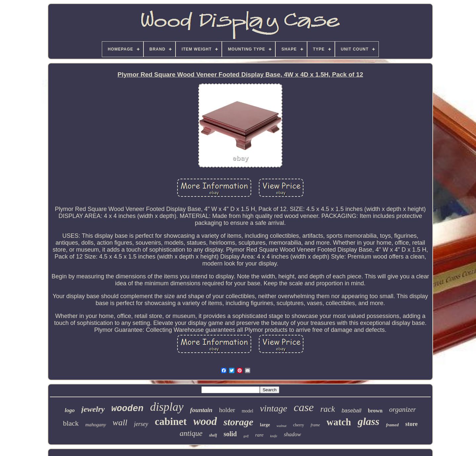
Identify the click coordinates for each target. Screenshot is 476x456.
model (247, 411)
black (71, 423)
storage (238, 422)
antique (191, 433)
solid (230, 434)
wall (120, 422)
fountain (201, 410)
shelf (213, 435)
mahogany (96, 425)
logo (70, 410)
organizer (402, 409)
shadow (293, 434)
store (412, 424)
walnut (282, 426)
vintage (273, 408)
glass (369, 421)
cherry (299, 425)
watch (339, 422)
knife (274, 436)
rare (259, 435)
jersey (141, 424)
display (167, 407)
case (304, 407)
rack (328, 409)
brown (375, 411)
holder (227, 410)
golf (246, 436)
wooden (127, 409)
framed (392, 425)
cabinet (171, 421)
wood (205, 421)
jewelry (93, 409)
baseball (351, 411)
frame (315, 425)
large (265, 425)
